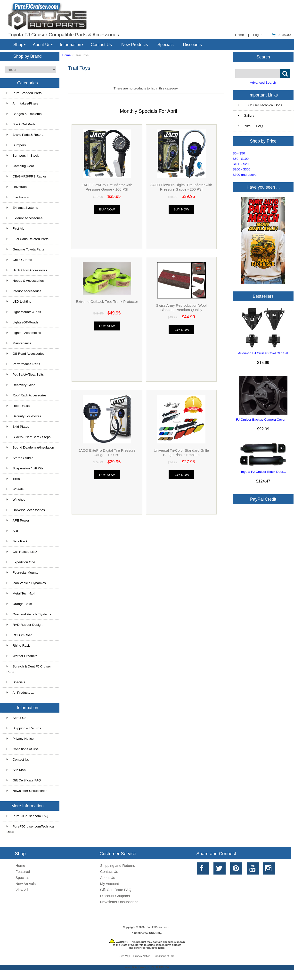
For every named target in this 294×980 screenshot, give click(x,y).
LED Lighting (19, 301)
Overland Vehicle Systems (29, 614)
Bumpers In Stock (23, 156)
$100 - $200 (242, 164)
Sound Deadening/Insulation (30, 447)
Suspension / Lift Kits (25, 468)
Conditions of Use (23, 749)
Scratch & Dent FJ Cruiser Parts (29, 669)
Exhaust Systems (22, 208)
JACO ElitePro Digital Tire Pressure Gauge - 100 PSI (107, 453)
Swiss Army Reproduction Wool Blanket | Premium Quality (181, 308)
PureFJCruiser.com (158, 927)
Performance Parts (23, 364)
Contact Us (101, 45)
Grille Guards (19, 260)
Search (263, 57)
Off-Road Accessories (25, 354)
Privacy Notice (20, 739)
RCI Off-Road (20, 635)
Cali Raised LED (22, 552)
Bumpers (16, 145)
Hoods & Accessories (25, 281)
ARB (13, 531)
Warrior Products (22, 656)
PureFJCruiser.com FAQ (27, 816)
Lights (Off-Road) (22, 322)
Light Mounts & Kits (24, 312)
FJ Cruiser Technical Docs (260, 105)
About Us (42, 45)
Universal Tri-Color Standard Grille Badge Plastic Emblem (181, 453)
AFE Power (18, 520)
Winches (16, 500)
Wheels (15, 489)
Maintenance (19, 343)
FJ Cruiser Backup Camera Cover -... (263, 420)
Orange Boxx (19, 604)
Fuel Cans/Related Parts (28, 239)
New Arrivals (26, 884)
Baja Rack (17, 541)
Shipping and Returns (118, 865)
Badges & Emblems (24, 114)
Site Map (16, 770)
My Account (110, 884)
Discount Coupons (115, 896)
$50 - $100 (241, 159)
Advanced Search (263, 83)
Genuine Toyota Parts (25, 249)
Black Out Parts (21, 124)
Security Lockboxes (24, 416)
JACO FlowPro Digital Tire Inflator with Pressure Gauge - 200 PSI (181, 187)
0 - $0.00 (281, 35)
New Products (135, 45)
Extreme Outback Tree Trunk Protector (107, 301)
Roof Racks (18, 406)
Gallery (246, 116)
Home (239, 35)
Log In (258, 35)
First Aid (16, 229)
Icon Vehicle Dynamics (26, 583)
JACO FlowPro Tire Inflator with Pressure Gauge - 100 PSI (107, 187)
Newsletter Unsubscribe (27, 791)
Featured (23, 872)
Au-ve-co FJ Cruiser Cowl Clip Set (263, 353)
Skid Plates (18, 427)
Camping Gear (20, 166)
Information (71, 45)
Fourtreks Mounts (22, 573)
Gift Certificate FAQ (24, 780)
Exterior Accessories (24, 218)
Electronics (18, 197)
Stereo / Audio (20, 458)
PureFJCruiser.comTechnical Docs (31, 829)
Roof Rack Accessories (27, 395)
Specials (166, 45)
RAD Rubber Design (24, 625)
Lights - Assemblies (24, 333)
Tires (13, 479)
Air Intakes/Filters (22, 103)
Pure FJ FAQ (250, 126)
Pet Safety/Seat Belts (25, 374)
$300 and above (245, 175)
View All (22, 890)
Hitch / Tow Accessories (27, 270)
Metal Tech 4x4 (21, 593)
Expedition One (21, 562)
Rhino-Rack (18, 646)
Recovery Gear (21, 385)
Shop (18, 45)
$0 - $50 (239, 153)
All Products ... (20, 693)
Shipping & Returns (24, 728)
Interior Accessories (24, 291)
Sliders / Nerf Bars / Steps (29, 437)
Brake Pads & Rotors (25, 135)
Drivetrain (17, 187)
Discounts (192, 45)
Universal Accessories (26, 510)
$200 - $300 (242, 169)
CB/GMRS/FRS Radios (27, 176)
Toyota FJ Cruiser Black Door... (263, 472)
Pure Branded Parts (24, 93)
